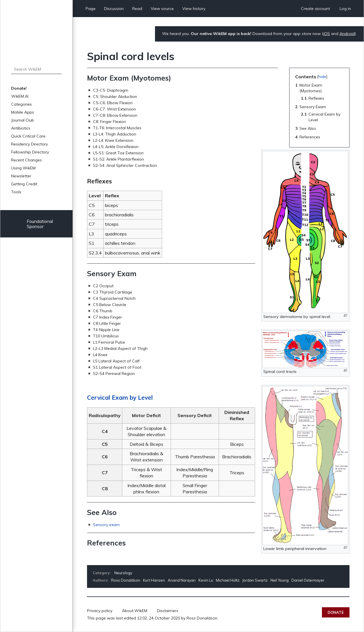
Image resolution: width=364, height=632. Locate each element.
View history (194, 9)
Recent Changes (26, 160)
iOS (327, 34)
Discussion (114, 9)
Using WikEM (23, 168)
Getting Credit (24, 184)
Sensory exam (106, 525)
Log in (345, 9)
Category (101, 573)
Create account (315, 9)
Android (347, 34)
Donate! (19, 88)
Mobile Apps (23, 112)
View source (162, 9)
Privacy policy (100, 611)
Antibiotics (21, 128)
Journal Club (22, 120)
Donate (336, 612)
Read (137, 9)
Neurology (123, 573)
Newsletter (21, 176)
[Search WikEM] (36, 69)
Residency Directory (29, 144)
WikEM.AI (20, 96)
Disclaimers (168, 611)
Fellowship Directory (30, 152)
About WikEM (135, 611)
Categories (21, 104)
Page (91, 9)
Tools (16, 192)
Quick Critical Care (28, 136)
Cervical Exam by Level (120, 397)
